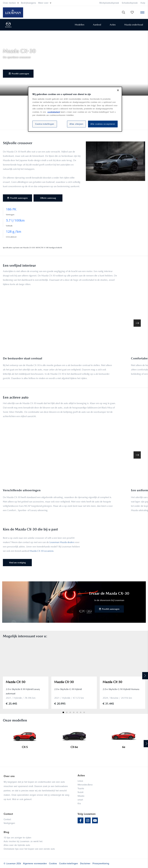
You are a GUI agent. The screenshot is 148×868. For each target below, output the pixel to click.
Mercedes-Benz (85, 785)
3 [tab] (70, 712)
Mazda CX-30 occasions (42, 551)
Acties (113, 25)
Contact (7, 819)
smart (80, 800)
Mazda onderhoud (134, 25)
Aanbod (97, 25)
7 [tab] (84, 712)
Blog (6, 832)
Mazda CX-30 (16, 682)
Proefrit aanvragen (19, 74)
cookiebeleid (54, 112)
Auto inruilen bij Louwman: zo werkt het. (23, 841)
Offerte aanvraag (48, 198)
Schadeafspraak (130, 3)
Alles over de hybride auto (17, 845)
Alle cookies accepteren (103, 124)
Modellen (79, 25)
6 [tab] (81, 712)
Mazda (81, 796)
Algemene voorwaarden (35, 864)
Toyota (81, 788)
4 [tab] (74, 712)
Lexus (80, 781)
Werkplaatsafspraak (109, 3)
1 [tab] (63, 712)
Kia (79, 804)
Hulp (143, 3)
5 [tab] (77, 712)
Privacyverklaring (101, 864)
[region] (75, 109)
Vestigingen (9, 823)
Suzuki (81, 792)
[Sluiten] (118, 90)
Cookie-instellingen (45, 124)
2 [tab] (67, 712)
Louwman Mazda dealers (62, 542)
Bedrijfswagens (28, 3)
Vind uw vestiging (17, 563)
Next (145, 676)
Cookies (53, 864)
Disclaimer (85, 864)
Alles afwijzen (76, 124)
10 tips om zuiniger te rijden (17, 838)
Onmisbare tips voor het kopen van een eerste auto (29, 849)
